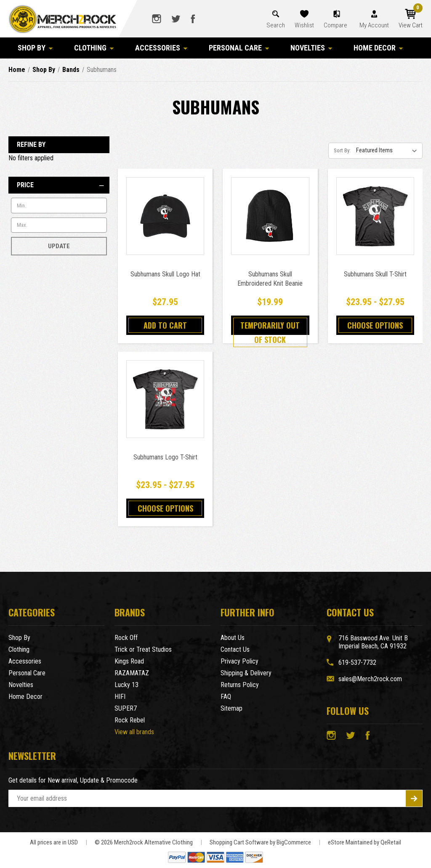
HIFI (120, 697)
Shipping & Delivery (246, 673)
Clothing (94, 48)
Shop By (35, 48)
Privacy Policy (239, 661)
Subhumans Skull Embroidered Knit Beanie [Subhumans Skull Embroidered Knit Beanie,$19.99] (270, 279)
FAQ (226, 697)
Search (276, 25)
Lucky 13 (126, 685)
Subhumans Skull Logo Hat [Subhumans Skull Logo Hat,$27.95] (165, 274)
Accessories (161, 48)
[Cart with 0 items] (411, 19)
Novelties (311, 48)
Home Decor (378, 48)
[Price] (59, 185)
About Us (233, 638)
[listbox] (388, 150)
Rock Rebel (130, 720)
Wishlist (304, 25)
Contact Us (235, 649)
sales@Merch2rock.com (370, 679)
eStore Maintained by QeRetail (364, 842)
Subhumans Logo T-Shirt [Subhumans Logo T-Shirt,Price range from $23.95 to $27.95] (165, 457)
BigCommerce (294, 842)
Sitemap (231, 708)
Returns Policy (240, 685)
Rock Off (126, 638)
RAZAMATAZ (132, 673)
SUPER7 (126, 708)
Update (59, 246)
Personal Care (239, 48)
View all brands (134, 732)
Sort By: (342, 150)
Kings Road (129, 661)
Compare (336, 25)
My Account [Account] (374, 25)
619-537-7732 (357, 662)
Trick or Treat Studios (143, 649)
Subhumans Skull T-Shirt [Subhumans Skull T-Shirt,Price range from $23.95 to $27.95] (375, 274)
